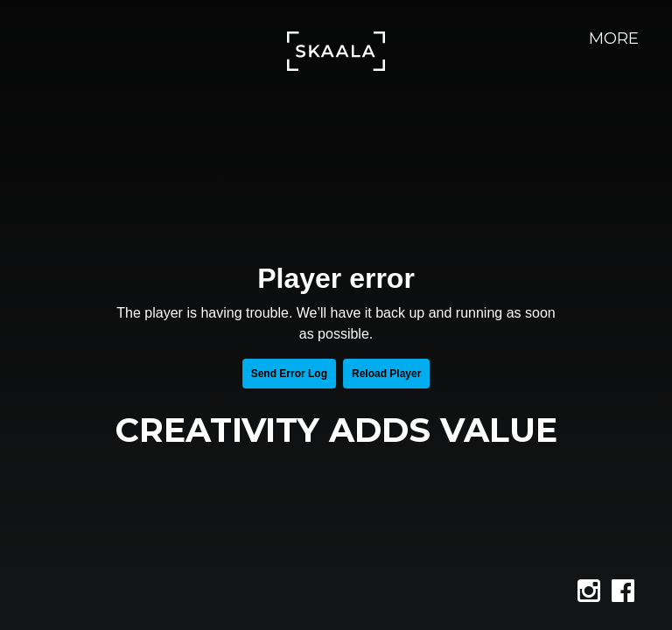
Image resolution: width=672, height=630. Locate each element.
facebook (638, 596)
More (614, 38)
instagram (604, 596)
